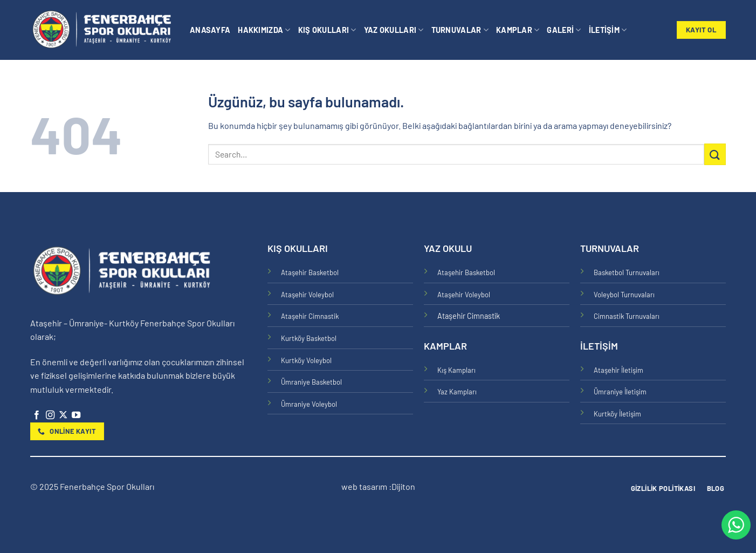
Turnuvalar (460, 30)
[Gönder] (715, 154)
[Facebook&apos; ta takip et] (37, 415)
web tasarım (365, 486)
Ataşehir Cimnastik (310, 316)
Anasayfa (210, 30)
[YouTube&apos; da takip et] (76, 415)
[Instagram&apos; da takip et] (50, 415)
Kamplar (518, 30)
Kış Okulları (327, 30)
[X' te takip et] (63, 415)
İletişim (608, 30)
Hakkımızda (264, 30)
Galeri (564, 30)
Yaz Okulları (394, 30)
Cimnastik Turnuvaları (627, 316)
